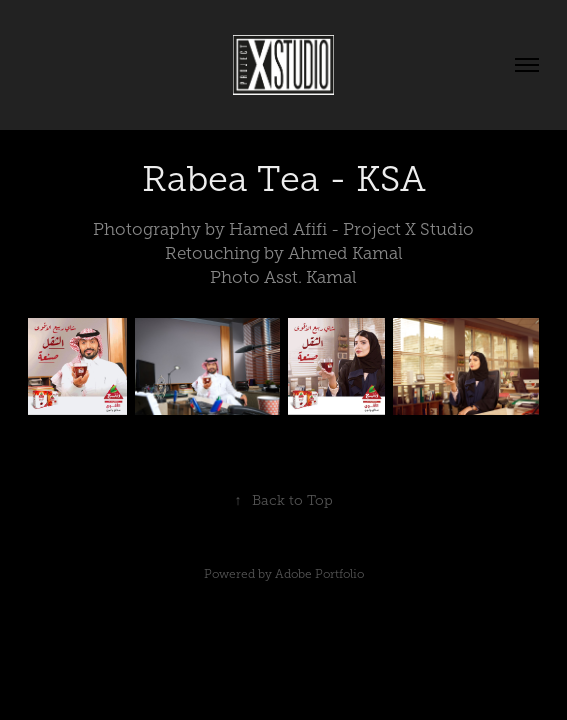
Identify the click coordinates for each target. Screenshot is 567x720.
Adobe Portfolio (319, 574)
